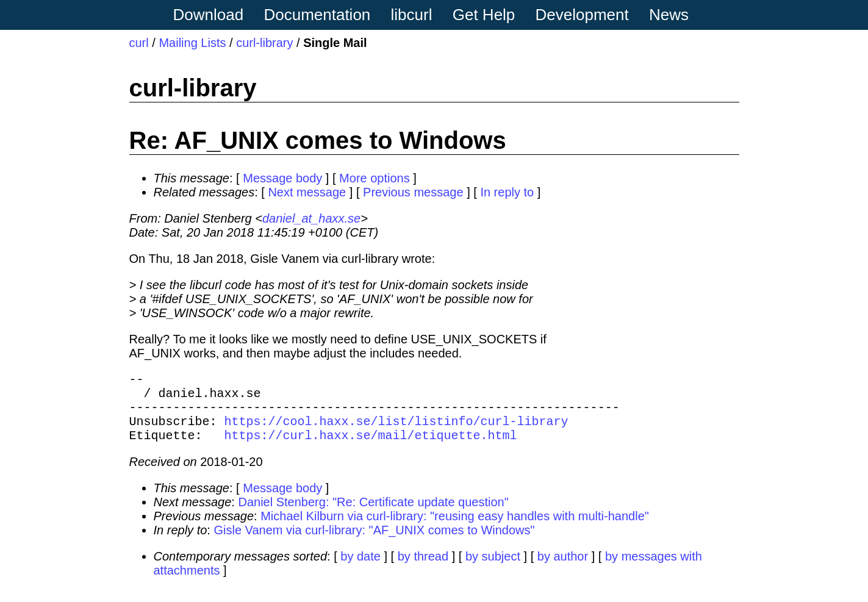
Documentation (317, 15)
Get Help (484, 15)
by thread (423, 568)
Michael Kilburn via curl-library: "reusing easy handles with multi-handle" (455, 528)
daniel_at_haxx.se (311, 218)
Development (582, 15)
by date (360, 568)
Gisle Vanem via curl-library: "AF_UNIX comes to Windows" (374, 542)
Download (209, 15)
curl (139, 43)
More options (375, 178)
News (669, 15)
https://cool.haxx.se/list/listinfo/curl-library (396, 430)
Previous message (413, 192)
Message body (282, 178)
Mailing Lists (192, 43)
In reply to (507, 192)
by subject (493, 568)
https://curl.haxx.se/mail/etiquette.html (371, 447)
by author (563, 568)
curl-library (264, 43)
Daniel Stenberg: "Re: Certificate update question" (373, 514)
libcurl (412, 15)
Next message (307, 192)
